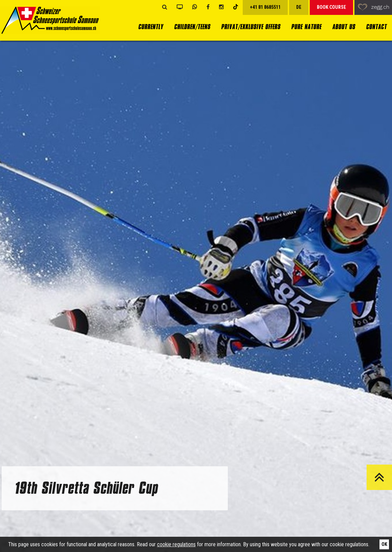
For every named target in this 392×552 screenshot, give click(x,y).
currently (151, 27)
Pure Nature (306, 27)
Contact (376, 27)
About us (344, 27)
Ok (384, 544)
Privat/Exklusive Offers (251, 27)
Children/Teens (192, 27)
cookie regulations (176, 544)
